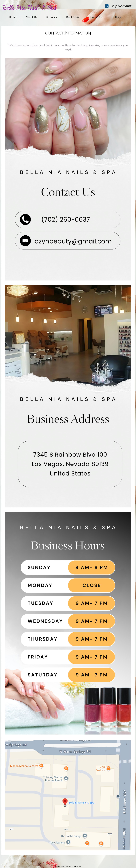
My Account (121, 6)
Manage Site (60, 866)
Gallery (116, 17)
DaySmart (77, 866)
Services (52, 17)
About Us (31, 17)
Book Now (73, 17)
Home (13, 17)
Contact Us (95, 17)
